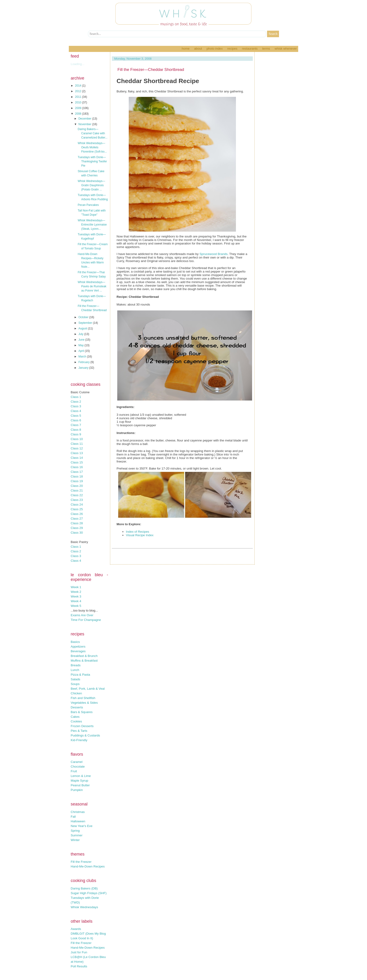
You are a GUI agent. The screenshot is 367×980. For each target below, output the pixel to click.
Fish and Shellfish (83, 698)
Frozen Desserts (82, 726)
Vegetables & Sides (84, 703)
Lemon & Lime (81, 776)
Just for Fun (79, 952)
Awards (76, 929)
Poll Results (79, 966)
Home (185, 49)
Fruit (74, 771)
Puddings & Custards (85, 735)
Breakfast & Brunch (84, 656)
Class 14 (77, 458)
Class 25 (77, 509)
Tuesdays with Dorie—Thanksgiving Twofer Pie (92, 161)
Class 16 (77, 467)
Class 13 (77, 453)
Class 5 (76, 416)
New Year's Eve (82, 826)
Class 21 (77, 490)
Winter (75, 840)
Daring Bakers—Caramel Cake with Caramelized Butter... (93, 133)
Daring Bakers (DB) (84, 888)
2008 (79, 114)
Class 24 (77, 505)
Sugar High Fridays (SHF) (89, 893)
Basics (75, 642)
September (86, 323)
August (83, 328)
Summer (77, 835)
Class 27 (77, 519)
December (85, 119)
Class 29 (77, 528)
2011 (79, 97)
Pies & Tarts (79, 731)
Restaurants (250, 49)
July (81, 334)
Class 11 (77, 444)
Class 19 (77, 481)
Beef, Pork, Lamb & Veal (88, 689)
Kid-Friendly (79, 740)
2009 (79, 108)
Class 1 (76, 397)
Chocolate (78, 767)
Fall (73, 817)
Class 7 (76, 425)
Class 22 (77, 495)
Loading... (78, 64)
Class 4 (76, 411)
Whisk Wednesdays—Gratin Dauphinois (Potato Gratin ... (91, 185)
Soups (75, 684)
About (198, 49)
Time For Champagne (86, 620)
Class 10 (77, 439)
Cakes (75, 717)
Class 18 (77, 476)
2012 (79, 91)
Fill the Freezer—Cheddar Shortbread (151, 70)
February (84, 362)
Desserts (77, 707)
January (84, 368)
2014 (79, 86)
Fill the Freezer (81, 862)
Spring (75, 831)
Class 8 (76, 430)
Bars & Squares (82, 712)
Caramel (77, 762)
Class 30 (77, 533)
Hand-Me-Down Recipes (88, 866)
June (82, 340)
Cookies (76, 721)
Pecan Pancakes (88, 205)
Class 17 (77, 472)
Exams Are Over (82, 615)
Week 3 (76, 596)
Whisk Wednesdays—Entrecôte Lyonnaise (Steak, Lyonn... (92, 225)
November (85, 124)
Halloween (78, 821)
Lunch (75, 670)
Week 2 (76, 592)
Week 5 (76, 606)
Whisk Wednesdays (84, 907)
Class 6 (76, 420)
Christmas (78, 812)
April (82, 351)
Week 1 (76, 587)
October (84, 317)
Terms (266, 49)
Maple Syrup (79, 781)
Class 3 (76, 406)
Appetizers (78, 647)
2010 (79, 102)
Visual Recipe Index (140, 535)
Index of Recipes (138, 532)
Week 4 (76, 601)
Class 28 (77, 523)
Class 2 (76, 402)
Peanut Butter (80, 785)
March (83, 357)
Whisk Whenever (286, 49)
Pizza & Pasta (80, 675)
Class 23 (77, 500)
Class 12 (77, 448)
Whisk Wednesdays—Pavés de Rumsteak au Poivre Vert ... (92, 286)
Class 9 (76, 434)
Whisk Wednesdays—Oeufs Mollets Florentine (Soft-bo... (92, 147)
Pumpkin (77, 790)
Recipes (232, 49)
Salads (75, 679)
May (81, 345)
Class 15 (77, 462)
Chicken (76, 693)
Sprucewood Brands (213, 254)
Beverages (78, 651)
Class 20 (77, 486)
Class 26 (77, 514)
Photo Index (215, 49)
